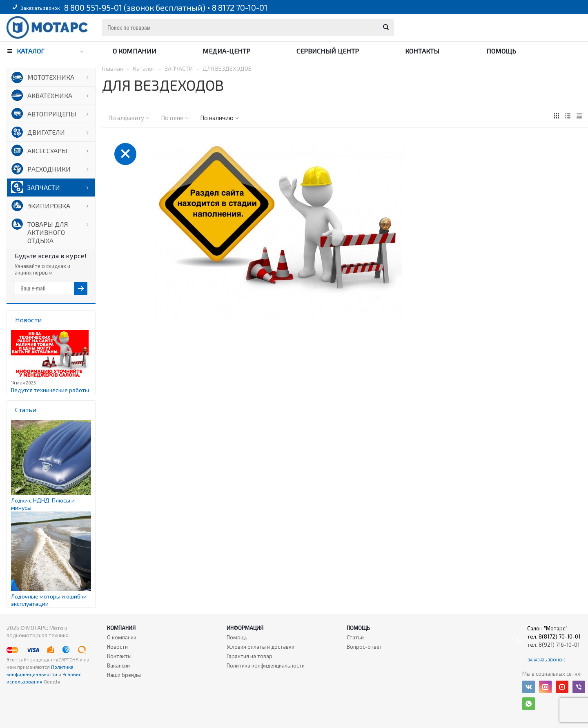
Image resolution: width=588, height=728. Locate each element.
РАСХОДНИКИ (49, 169)
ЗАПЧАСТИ (44, 187)
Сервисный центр (328, 51)
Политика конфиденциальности (266, 665)
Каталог (31, 51)
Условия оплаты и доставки (261, 647)
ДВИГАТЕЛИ (46, 132)
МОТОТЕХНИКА (51, 77)
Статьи (355, 637)
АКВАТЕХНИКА (50, 95)
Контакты (422, 51)
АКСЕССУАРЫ (47, 151)
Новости (117, 647)
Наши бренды (124, 675)
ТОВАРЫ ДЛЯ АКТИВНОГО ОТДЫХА (48, 232)
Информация (245, 628)
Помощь (501, 51)
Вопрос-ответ (364, 647)
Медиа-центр (226, 51)
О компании (135, 51)
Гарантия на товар (249, 656)
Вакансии (118, 665)
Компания (121, 628)
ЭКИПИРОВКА (49, 206)
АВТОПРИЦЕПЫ (52, 114)
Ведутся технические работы (50, 390)
